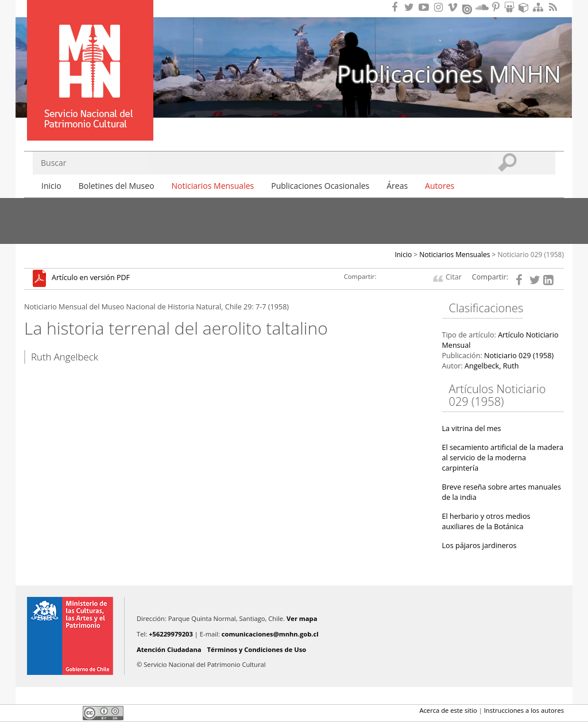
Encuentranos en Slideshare (511, 7)
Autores (440, 186)
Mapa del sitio (540, 7)
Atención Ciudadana (169, 649)
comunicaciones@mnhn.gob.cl (270, 634)
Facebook (31, 713)
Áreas (397, 186)
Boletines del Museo (117, 186)
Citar (454, 277)
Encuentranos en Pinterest (497, 7)
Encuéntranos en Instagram (440, 7)
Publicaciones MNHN (449, 74)
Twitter (51, 713)
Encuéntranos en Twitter (411, 7)
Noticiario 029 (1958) (531, 255)
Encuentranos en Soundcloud (482, 7)
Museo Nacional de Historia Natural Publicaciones (90, 53)
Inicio (51, 186)
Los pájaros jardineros (479, 546)
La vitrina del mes (472, 428)
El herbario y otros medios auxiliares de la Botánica (486, 521)
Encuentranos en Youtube (425, 7)
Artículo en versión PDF (91, 278)
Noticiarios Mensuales (213, 186)
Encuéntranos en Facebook (397, 7)
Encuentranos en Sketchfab (525, 7)
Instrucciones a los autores (524, 710)
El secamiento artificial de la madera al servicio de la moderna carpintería (503, 458)
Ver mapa (302, 618)
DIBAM (89, 120)
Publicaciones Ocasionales (320, 186)
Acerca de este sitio (448, 710)
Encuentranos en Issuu (468, 8)
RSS (554, 7)
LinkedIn (70, 713)
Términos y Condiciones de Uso (257, 649)
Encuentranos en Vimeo (454, 7)
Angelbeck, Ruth (492, 366)
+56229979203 (171, 634)
